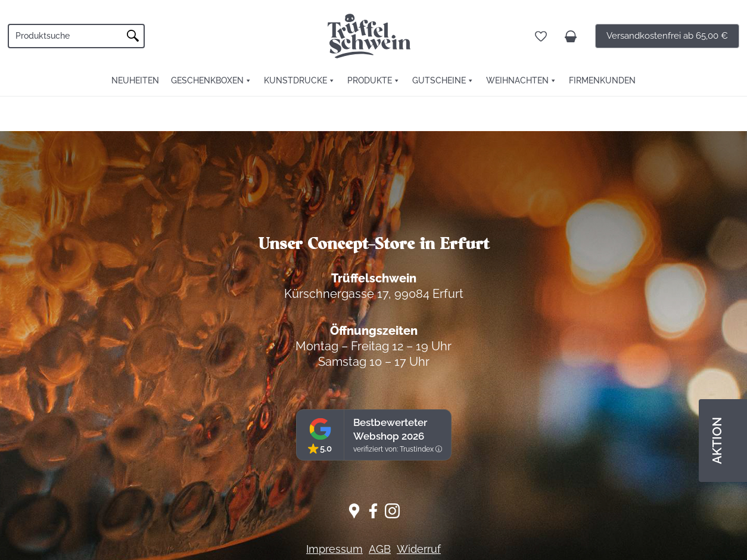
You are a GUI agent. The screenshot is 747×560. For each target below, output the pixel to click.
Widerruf (419, 549)
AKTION (717, 441)
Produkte (370, 80)
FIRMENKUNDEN (602, 80)
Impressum (334, 549)
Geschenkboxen (207, 80)
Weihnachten (517, 80)
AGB (380, 549)
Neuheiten (135, 80)
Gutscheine (439, 80)
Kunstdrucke (295, 80)
